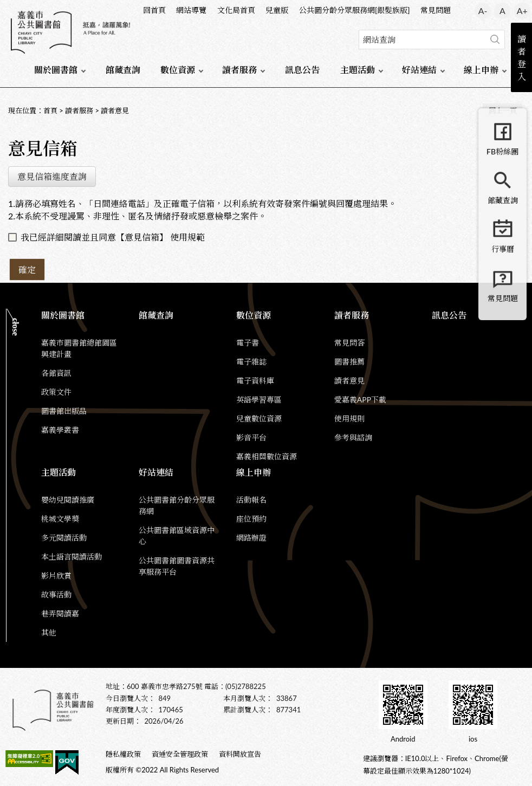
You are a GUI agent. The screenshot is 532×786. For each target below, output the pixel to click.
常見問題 (436, 10)
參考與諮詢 (353, 437)
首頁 (50, 111)
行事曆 (503, 249)
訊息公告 (302, 70)
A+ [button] (522, 11)
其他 (49, 632)
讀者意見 (115, 111)
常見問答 (349, 343)
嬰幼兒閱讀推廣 (68, 500)
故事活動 (56, 595)
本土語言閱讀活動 (72, 557)
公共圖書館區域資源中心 (177, 536)
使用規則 (349, 418)
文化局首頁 (236, 10)
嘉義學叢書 (60, 430)
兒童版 (277, 10)
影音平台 (251, 437)
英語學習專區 (259, 400)
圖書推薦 (349, 362)
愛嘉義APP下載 (360, 400)
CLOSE (15, 327)
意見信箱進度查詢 (52, 176)
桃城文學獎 (60, 519)
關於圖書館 (56, 70)
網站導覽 (191, 10)
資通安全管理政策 (180, 754)
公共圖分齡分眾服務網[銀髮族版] (355, 10)
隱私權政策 (123, 754)
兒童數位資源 (259, 418)
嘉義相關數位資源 (267, 456)
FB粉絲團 (502, 151)
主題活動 (358, 70)
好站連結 (419, 70)
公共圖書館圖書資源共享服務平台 (177, 566)
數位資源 (178, 70)
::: (6, 9)
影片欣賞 (56, 576)
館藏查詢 (123, 70)
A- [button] (483, 11)
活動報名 (251, 500)
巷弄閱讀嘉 (60, 613)
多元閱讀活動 (64, 538)
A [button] (502, 11)
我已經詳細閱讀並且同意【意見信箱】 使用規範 (113, 237)
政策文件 (56, 392)
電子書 (248, 343)
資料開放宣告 (240, 754)
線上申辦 (481, 70)
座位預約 (251, 519)
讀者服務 (239, 70)
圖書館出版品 (64, 411)
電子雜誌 (251, 362)
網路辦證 (251, 538)
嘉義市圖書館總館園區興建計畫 (79, 348)
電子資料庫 (255, 381)
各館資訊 (56, 373)
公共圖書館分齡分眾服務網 (177, 505)
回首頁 (154, 10)
